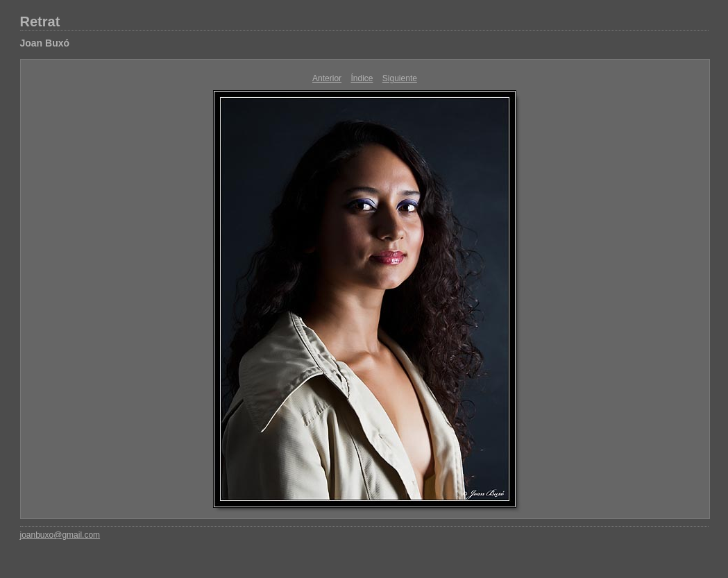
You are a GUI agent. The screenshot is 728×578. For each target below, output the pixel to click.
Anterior (327, 78)
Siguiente (400, 78)
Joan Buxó (45, 43)
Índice (362, 78)
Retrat (40, 22)
